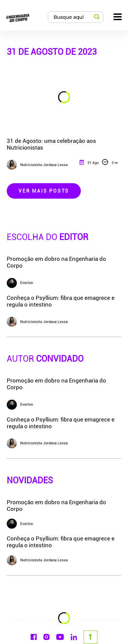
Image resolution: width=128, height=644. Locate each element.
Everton (20, 524)
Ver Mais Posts (44, 191)
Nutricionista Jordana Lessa (37, 560)
